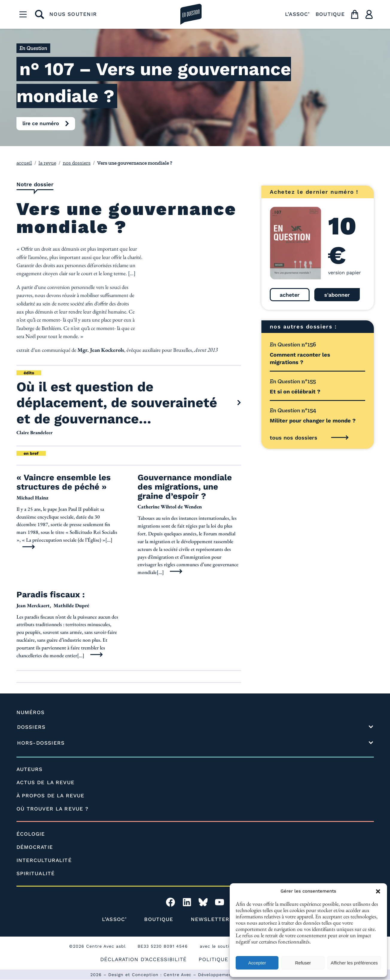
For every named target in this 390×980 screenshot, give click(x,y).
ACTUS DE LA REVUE (45, 783)
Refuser (303, 963)
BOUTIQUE (330, 14)
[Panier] (355, 14)
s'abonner (337, 295)
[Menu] (23, 14)
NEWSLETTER (210, 920)
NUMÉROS (31, 713)
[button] (378, 891)
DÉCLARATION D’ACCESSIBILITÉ (143, 960)
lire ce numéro (41, 123)
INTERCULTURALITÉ (44, 861)
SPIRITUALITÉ (36, 874)
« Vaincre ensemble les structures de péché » (64, 483)
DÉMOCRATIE (35, 847)
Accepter (257, 963)
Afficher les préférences (354, 963)
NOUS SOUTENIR (73, 14)
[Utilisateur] (369, 14)
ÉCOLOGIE (31, 834)
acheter (290, 295)
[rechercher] (39, 14)
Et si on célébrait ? (295, 391)
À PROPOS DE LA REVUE (51, 796)
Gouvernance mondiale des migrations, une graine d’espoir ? (185, 487)
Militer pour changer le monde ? (313, 421)
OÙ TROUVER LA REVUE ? (53, 809)
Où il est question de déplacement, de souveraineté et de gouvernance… (117, 403)
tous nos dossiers (294, 438)
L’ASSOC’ (298, 14)
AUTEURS (30, 770)
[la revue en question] (191, 14)
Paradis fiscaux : (51, 595)
